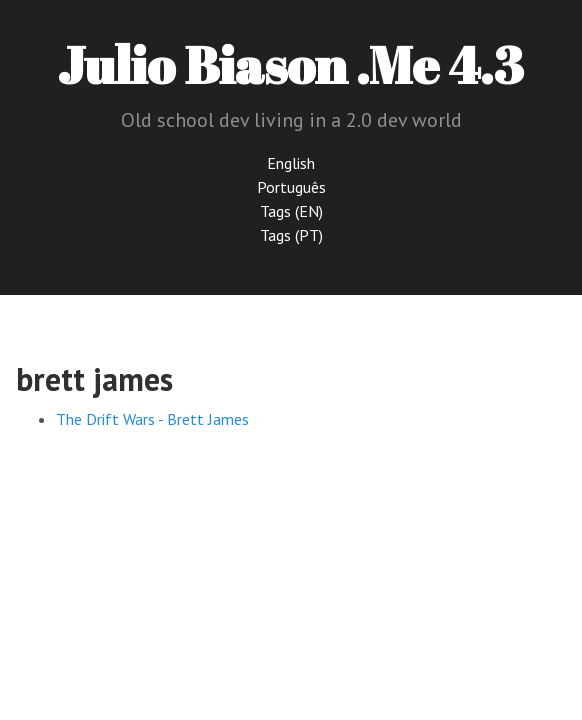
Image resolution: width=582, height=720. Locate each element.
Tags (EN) (291, 211)
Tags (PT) (291, 235)
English (291, 163)
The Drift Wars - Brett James (152, 419)
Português (291, 187)
